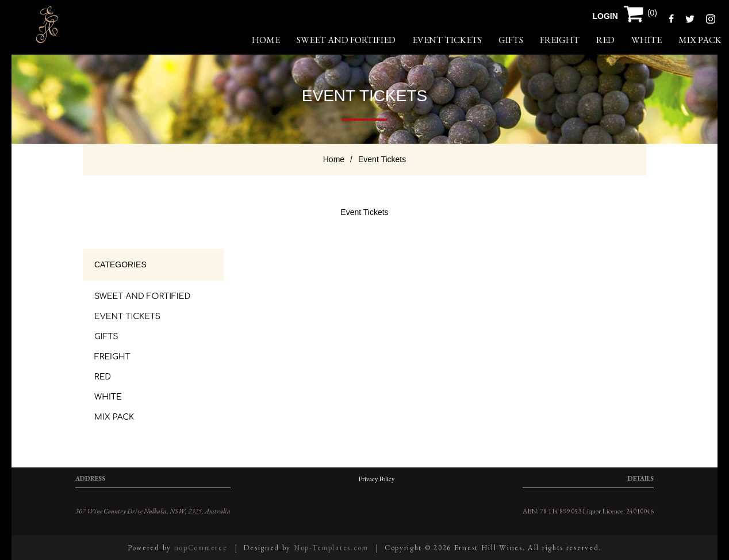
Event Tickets (447, 40)
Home (334, 159)
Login (605, 16)
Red (605, 40)
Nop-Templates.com (331, 548)
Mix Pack (700, 40)
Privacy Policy (376, 479)
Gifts (511, 40)
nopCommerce (201, 548)
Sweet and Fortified (346, 40)
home (266, 40)
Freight (560, 40)
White (646, 40)
